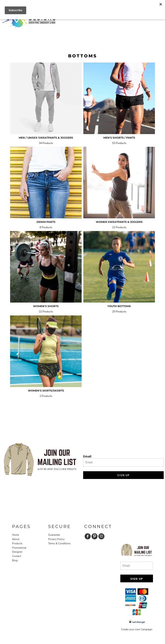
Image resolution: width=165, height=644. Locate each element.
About (16, 539)
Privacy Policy (56, 539)
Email (87, 456)
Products (17, 543)
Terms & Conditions (59, 543)
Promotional (19, 548)
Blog (15, 560)
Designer (17, 552)
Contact (17, 556)
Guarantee (54, 535)
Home (15, 535)
